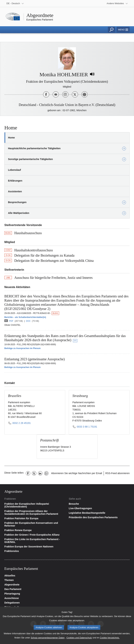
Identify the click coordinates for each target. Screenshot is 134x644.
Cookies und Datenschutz (79, 640)
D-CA (8, 255)
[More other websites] (117, 3)
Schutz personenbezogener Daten (48, 640)
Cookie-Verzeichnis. (110, 640)
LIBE (8, 278)
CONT (8, 250)
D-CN (8, 260)
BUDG (8, 233)
